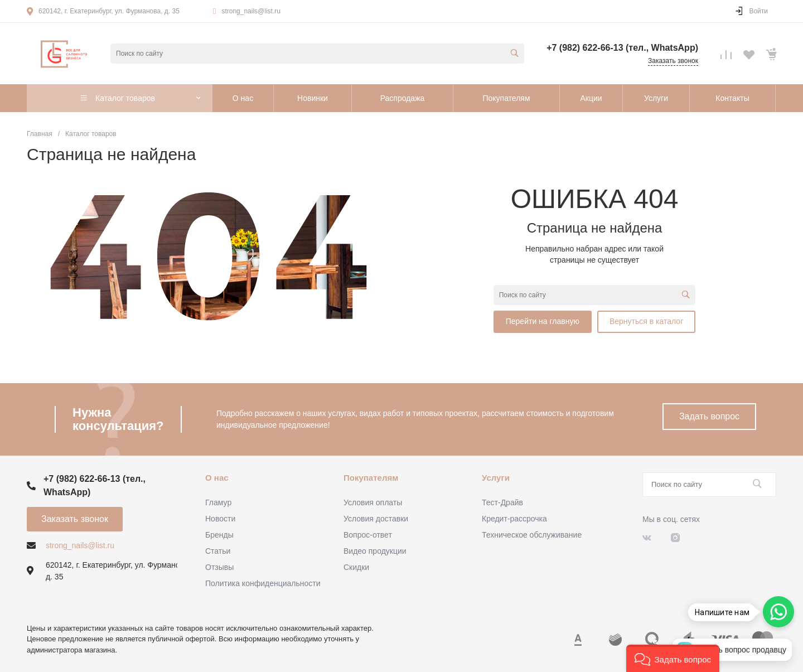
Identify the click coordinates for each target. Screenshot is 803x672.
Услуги (496, 478)
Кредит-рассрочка (514, 519)
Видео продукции (375, 551)
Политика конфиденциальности (263, 583)
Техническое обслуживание (532, 535)
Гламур (218, 502)
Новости (220, 519)
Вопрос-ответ (368, 535)
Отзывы (219, 567)
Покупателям (371, 478)
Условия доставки (376, 519)
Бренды (219, 535)
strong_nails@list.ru (251, 11)
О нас (217, 478)
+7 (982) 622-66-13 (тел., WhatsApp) (622, 48)
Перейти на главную (543, 321)
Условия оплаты (373, 502)
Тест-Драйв (502, 502)
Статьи (218, 551)
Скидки (356, 567)
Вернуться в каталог (646, 321)
